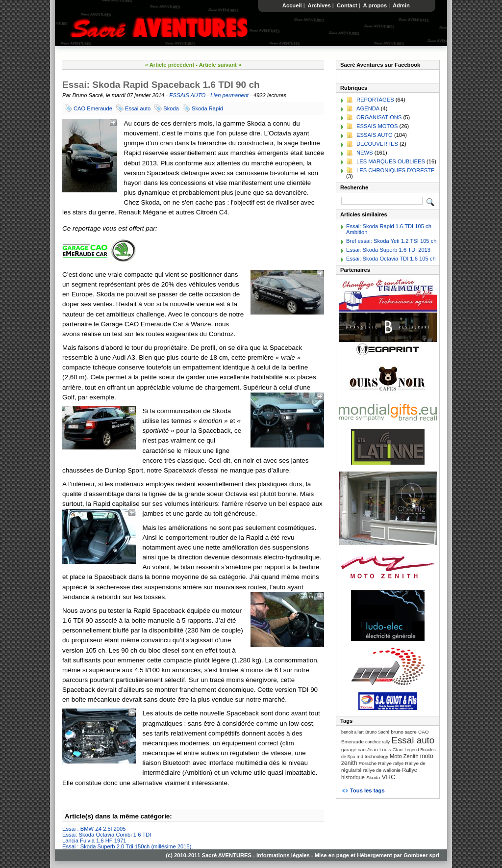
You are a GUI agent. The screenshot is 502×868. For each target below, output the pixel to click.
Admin (401, 5)
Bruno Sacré (377, 732)
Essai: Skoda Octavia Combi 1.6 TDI (107, 835)
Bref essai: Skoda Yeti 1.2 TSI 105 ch (391, 241)
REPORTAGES (375, 100)
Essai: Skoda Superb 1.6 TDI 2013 (388, 250)
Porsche (368, 763)
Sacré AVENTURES (227, 855)
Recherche (354, 187)
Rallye (385, 763)
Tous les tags (367, 790)
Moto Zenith (404, 756)
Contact (347, 5)
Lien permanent (229, 95)
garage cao (353, 750)
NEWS (365, 153)
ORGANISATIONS (379, 117)
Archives (319, 5)
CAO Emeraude (93, 108)
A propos (375, 5)
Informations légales (283, 855)
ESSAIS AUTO (187, 95)
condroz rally (377, 742)
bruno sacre (404, 732)
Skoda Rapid (207, 108)
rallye (398, 763)
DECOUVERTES (377, 144)
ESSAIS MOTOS (377, 126)
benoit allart (352, 732)
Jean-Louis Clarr (385, 750)
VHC (388, 777)
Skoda (171, 108)
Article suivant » (220, 65)
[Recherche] (382, 201)
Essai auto (138, 108)
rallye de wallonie (382, 770)
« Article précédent (170, 65)
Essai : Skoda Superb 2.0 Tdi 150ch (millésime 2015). (128, 846)
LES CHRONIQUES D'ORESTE (395, 170)
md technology (372, 756)
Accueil (292, 5)
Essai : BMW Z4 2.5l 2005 (94, 829)
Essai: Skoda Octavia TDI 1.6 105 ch (391, 259)
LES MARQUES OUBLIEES (391, 161)
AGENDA (368, 108)
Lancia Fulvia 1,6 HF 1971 (94, 841)
